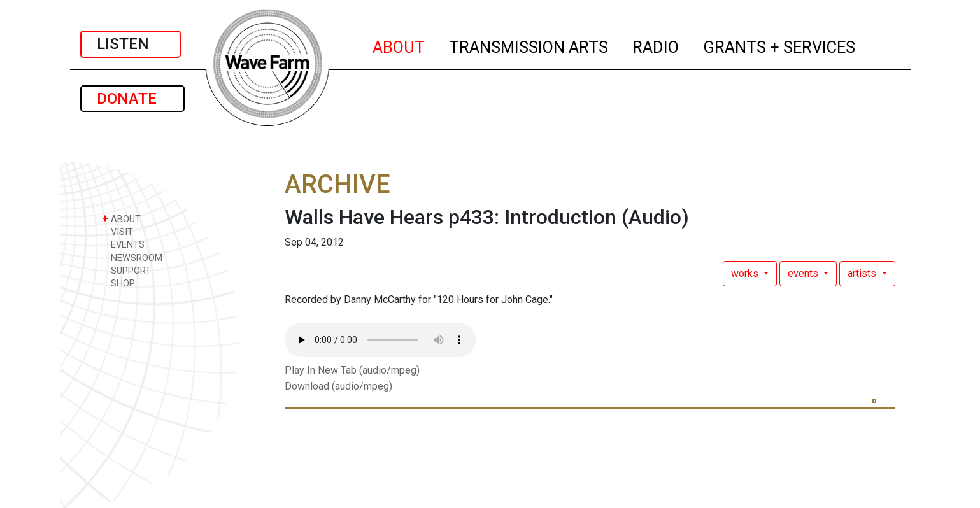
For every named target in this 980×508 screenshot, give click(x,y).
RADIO (656, 45)
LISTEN (131, 44)
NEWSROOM (132, 258)
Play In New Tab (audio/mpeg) (352, 370)
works (746, 273)
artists (863, 273)
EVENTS (123, 244)
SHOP (118, 283)
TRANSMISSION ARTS (529, 45)
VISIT (117, 231)
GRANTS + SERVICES (780, 45)
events (804, 273)
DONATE (132, 99)
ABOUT (399, 45)
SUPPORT (126, 270)
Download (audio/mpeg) (338, 386)
